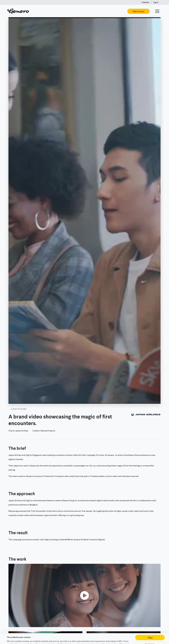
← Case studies (17, 409)
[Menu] (157, 11)
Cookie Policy (17, 637)
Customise (150, 634)
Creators (145, 2)
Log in (156, 2)
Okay (150, 628)
